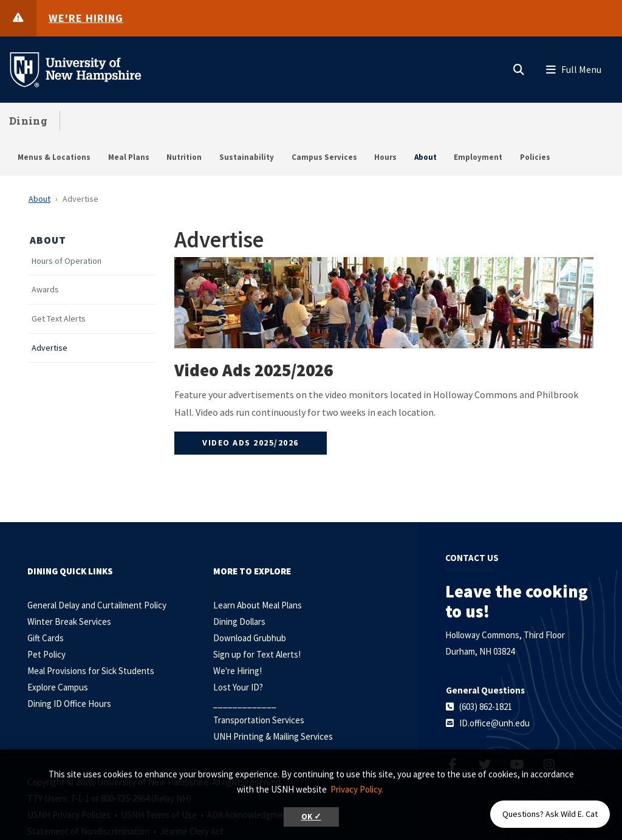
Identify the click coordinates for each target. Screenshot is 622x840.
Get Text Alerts (59, 319)
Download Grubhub (250, 638)
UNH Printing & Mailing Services (273, 736)
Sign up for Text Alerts (256, 654)
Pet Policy (46, 654)
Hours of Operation (67, 261)
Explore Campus (58, 687)
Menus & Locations (54, 157)
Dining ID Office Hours (69, 704)
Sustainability (247, 157)
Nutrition (184, 157)
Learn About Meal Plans (258, 605)
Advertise (50, 348)
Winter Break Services (69, 621)
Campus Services (324, 157)
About (425, 157)
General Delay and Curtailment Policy (97, 605)
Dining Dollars (239, 621)
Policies (535, 157)
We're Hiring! (238, 671)
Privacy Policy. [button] (357, 789)
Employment (478, 157)
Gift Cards (46, 638)
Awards (45, 290)
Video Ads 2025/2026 (251, 442)
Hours (385, 157)
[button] (519, 67)
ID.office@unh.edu (494, 723)
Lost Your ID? (238, 687)
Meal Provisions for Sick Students (91, 671)
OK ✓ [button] (311, 817)
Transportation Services (259, 720)
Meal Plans (129, 157)
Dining (28, 121)
